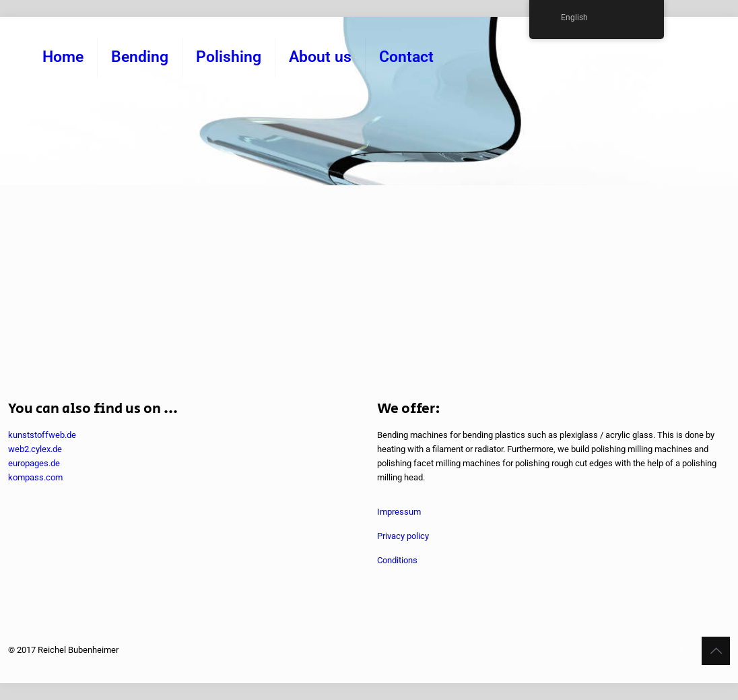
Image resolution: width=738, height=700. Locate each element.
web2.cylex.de (35, 449)
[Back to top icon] (716, 651)
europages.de (34, 463)
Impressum (399, 512)
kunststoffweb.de (42, 435)
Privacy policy (403, 536)
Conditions (397, 560)
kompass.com (35, 477)
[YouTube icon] (683, 649)
